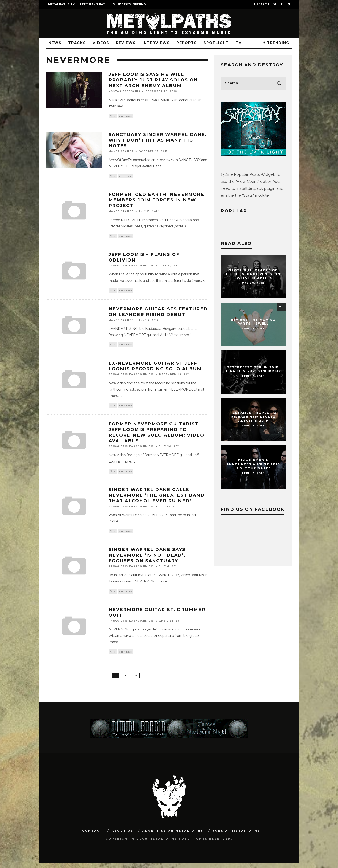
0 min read (126, 237)
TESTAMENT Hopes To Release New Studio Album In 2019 (253, 417)
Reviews (126, 43)
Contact (92, 836)
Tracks (77, 43)
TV (239, 43)
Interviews (156, 43)
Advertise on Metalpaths (173, 836)
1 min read (125, 177)
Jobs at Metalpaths (236, 836)
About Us (122, 836)
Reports (187, 43)
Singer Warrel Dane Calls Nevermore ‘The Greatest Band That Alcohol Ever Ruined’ (157, 499)
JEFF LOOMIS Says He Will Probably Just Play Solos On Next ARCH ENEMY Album (153, 80)
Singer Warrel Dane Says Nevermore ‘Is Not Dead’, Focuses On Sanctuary (147, 559)
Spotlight (216, 43)
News (55, 43)
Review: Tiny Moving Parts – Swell (253, 322)
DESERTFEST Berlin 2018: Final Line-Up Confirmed (253, 369)
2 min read (126, 116)
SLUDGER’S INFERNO (130, 4)
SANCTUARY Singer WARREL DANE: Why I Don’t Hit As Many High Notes (158, 140)
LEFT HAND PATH (94, 4)
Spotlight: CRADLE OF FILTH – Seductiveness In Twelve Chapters (253, 274)
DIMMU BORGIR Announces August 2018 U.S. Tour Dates (253, 464)
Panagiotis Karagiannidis (131, 267)
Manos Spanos (121, 152)
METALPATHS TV (62, 4)
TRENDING (276, 43)
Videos (101, 43)
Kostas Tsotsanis (124, 92)
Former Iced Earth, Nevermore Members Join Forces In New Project (156, 201)
